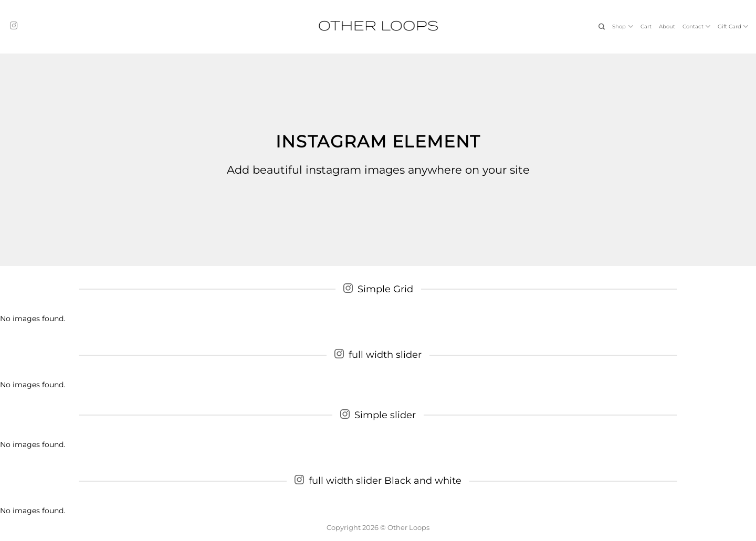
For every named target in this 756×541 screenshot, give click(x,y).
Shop (622, 26)
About (667, 26)
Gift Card (733, 26)
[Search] (602, 27)
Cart (646, 26)
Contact (696, 26)
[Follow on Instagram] (14, 26)
